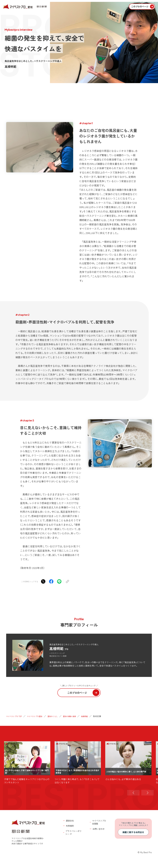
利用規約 (70, 826)
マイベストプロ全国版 (99, 822)
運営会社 (70, 821)
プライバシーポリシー (73, 833)
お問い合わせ (99, 829)
